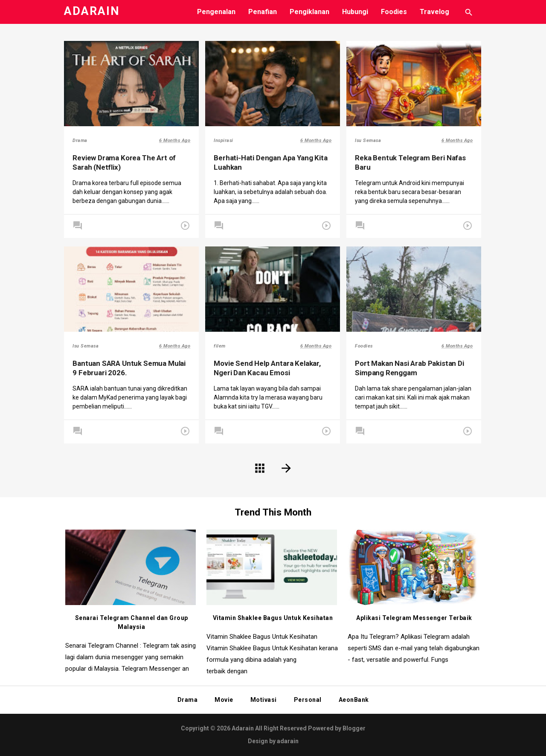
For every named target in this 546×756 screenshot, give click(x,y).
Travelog (434, 12)
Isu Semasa (370, 141)
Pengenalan (216, 12)
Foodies (394, 12)
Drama (82, 141)
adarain (288, 741)
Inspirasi (226, 141)
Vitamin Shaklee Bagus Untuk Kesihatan (273, 618)
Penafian (263, 12)
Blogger (354, 728)
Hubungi (355, 12)
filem (222, 347)
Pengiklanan (309, 12)
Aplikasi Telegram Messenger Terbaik (414, 618)
